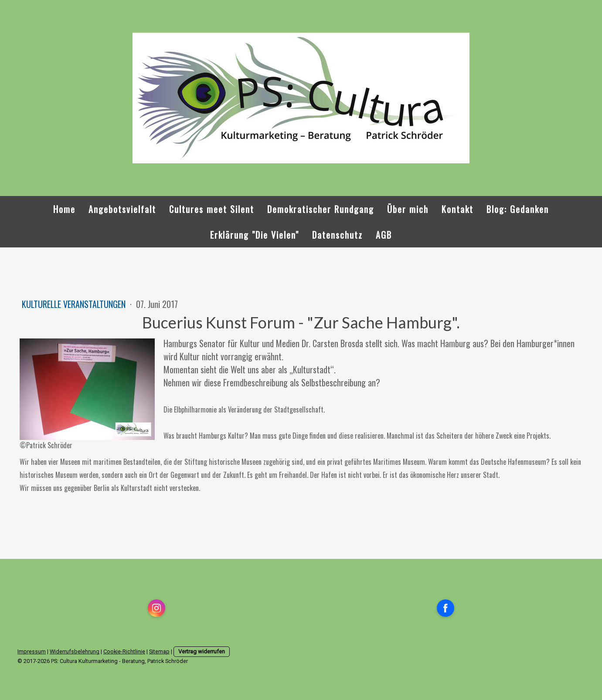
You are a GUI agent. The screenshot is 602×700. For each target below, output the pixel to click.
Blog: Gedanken (518, 209)
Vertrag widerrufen (202, 651)
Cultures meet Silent (212, 209)
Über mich (408, 209)
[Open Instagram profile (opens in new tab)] (156, 608)
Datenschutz (337, 235)
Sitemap (159, 651)
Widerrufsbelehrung (75, 651)
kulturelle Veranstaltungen (75, 304)
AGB (384, 235)
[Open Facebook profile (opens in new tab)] (446, 608)
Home (64, 209)
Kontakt (457, 209)
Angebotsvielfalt (122, 209)
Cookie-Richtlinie (124, 651)
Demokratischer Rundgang (321, 209)
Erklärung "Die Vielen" (255, 235)
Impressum (32, 651)
